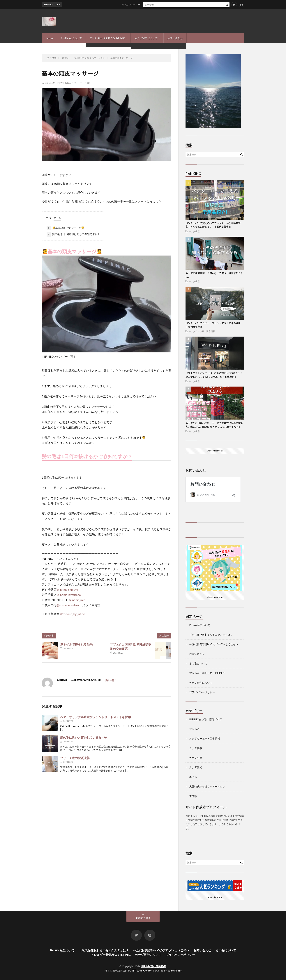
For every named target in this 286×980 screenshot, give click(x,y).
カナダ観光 (196, 767)
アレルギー (196, 729)
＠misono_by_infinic (73, 614)
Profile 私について (71, 38)
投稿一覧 (110, 680)
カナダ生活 (194, 231)
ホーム (49, 38)
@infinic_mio (77, 600)
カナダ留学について (146, 38)
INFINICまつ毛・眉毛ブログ (206, 719)
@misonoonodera (68, 605)
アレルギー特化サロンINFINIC (107, 38)
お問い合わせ (175, 38)
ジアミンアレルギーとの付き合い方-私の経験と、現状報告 (153, 5)
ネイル (193, 777)
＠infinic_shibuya (67, 589)
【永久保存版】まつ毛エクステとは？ (211, 635)
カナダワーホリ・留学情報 (202, 331)
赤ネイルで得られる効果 (76, 644)
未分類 (193, 796)
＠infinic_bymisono (69, 595)
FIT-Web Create (142, 971)
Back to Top (143, 918)
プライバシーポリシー (202, 692)
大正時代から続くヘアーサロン (76, 83)
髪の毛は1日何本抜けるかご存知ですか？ (73, 234)
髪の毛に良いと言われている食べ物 (84, 737)
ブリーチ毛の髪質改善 (75, 758)
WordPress (175, 971)
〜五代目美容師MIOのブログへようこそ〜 (214, 644)
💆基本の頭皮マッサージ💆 (65, 228)
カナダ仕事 (196, 748)
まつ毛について (198, 663)
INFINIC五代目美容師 (154, 966)
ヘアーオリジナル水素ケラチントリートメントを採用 (96, 717)
